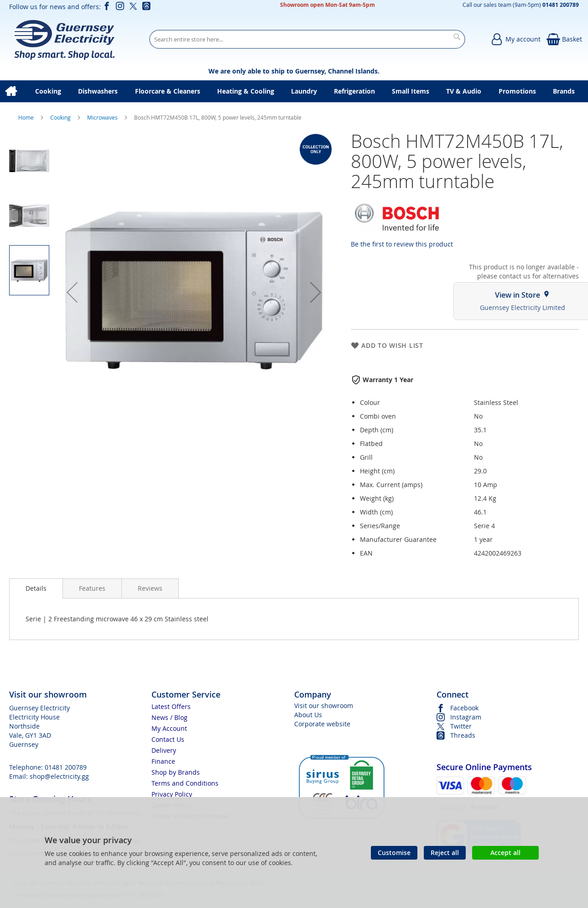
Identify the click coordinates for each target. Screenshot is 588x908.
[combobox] (307, 39)
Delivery (164, 750)
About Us (308, 715)
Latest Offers (171, 706)
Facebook (464, 708)
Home (27, 117)
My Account (169, 728)
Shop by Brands (176, 772)
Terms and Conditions (185, 783)
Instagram (466, 717)
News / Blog (169, 717)
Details (36, 588)
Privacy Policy (172, 794)
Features (92, 588)
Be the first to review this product (402, 244)
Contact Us (168, 739)
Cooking (61, 117)
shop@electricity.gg (59, 776)
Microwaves (103, 117)
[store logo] (64, 39)
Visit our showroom (324, 706)
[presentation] (36, 588)
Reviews (150, 588)
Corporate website (322, 724)
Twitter (461, 726)
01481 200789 (66, 767)
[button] (72, 292)
